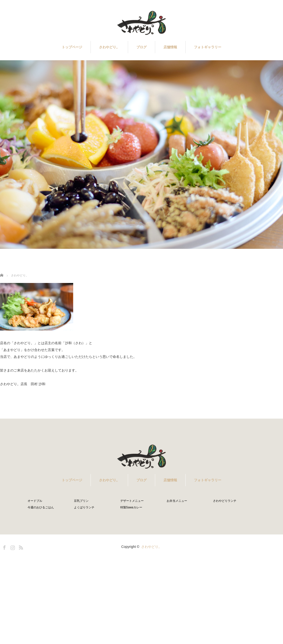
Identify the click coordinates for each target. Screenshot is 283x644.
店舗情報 (170, 47)
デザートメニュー (132, 501)
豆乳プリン (81, 501)
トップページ (72, 47)
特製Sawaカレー (131, 507)
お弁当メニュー (177, 501)
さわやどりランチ (225, 501)
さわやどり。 (109, 47)
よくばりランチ (84, 507)
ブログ (141, 47)
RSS (20, 547)
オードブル (35, 501)
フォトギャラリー (208, 47)
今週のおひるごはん (41, 507)
